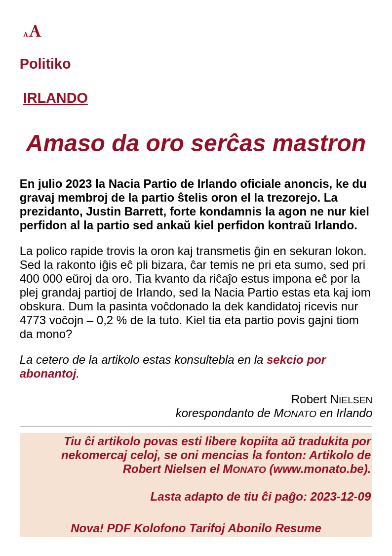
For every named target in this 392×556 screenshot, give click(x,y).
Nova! (87, 528)
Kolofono (160, 528)
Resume (298, 528)
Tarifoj (207, 528)
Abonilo (250, 528)
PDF (119, 528)
